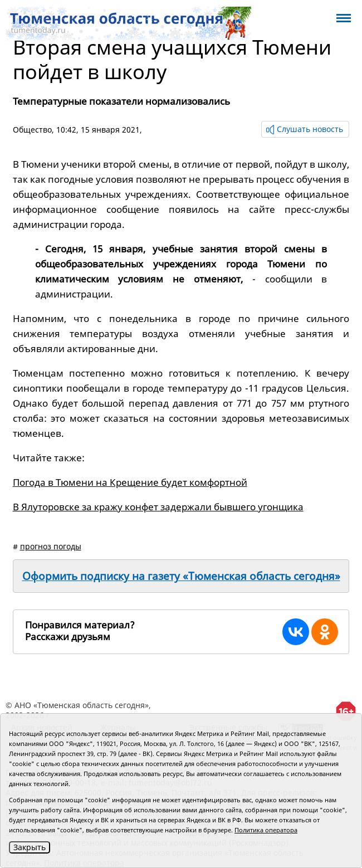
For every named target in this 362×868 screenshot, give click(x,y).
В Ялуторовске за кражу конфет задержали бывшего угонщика (158, 507)
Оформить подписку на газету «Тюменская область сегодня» (181, 576)
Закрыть (30, 847)
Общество (32, 130)
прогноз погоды (51, 546)
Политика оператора (266, 830)
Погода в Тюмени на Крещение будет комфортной (130, 482)
